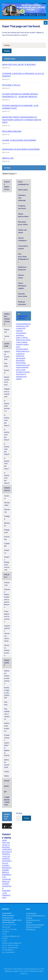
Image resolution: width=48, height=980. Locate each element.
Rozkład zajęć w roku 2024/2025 (7, 693)
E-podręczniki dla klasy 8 (7, 478)
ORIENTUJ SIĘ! (8, 158)
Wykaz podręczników (23, 215)
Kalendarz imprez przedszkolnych (7, 677)
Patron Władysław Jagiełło (22, 286)
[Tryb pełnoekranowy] (12, 827)
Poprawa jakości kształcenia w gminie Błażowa (7, 598)
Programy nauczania (22, 207)
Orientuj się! (7, 584)
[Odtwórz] (5, 827)
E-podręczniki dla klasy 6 (7, 449)
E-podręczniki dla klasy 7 (7, 464)
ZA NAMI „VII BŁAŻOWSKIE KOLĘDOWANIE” (19, 140)
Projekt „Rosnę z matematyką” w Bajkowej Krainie (7, 745)
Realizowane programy (7, 727)
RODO (6, 786)
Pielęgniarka (7, 531)
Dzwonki (7, 372)
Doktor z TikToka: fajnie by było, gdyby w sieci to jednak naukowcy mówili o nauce (23, 342)
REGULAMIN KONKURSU (12, 131)
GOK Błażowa (31, 929)
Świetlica (7, 552)
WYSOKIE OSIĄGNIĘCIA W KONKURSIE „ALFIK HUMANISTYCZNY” (7, 891)
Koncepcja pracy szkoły (23, 223)
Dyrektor (7, 497)
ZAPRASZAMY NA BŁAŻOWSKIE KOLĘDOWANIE (21, 149)
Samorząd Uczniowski (7, 355)
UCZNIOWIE (7, 345)
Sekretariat (7, 511)
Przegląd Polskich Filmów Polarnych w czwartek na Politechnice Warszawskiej (23, 354)
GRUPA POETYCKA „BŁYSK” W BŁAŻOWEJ (19, 64)
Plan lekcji (6, 365)
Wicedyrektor (7, 504)
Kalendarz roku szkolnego (22, 198)
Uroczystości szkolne (23, 247)
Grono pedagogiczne (23, 183)
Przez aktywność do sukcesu (7, 616)
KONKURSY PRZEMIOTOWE (7, 319)
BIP (5, 792)
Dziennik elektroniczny (7, 186)
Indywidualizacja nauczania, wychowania (7, 633)
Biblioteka (7, 524)
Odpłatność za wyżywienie (7, 393)
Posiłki (7, 772)
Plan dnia (6, 703)
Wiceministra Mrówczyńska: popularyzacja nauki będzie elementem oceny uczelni (23, 365)
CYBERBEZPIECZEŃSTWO (7, 801)
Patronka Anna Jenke (23, 295)
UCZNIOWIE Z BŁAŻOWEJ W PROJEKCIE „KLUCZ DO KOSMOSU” (7, 854)
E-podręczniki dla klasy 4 (7, 420)
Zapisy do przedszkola (7, 763)
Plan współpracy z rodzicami (7, 714)
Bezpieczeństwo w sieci (7, 381)
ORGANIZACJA (7, 489)
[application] (7, 826)
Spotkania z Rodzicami (22, 268)
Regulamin (7, 331)
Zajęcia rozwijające (22, 239)
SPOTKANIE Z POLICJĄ (11, 85)
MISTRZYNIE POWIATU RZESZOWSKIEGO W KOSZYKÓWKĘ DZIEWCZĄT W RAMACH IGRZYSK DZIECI (22, 120)
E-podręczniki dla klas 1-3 (7, 406)
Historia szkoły (21, 276)
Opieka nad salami (22, 231)
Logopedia (7, 545)
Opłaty (6, 776)
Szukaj (19, 813)
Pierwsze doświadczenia (7, 650)
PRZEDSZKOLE (7, 663)
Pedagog (7, 517)
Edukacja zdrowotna (22, 303)
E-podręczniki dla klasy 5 (7, 435)
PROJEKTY (7, 576)
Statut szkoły (23, 190)
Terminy (7, 338)
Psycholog (7, 538)
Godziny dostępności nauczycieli (7, 563)
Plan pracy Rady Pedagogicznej (23, 258)
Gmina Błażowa (31, 913)
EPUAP (7, 781)
